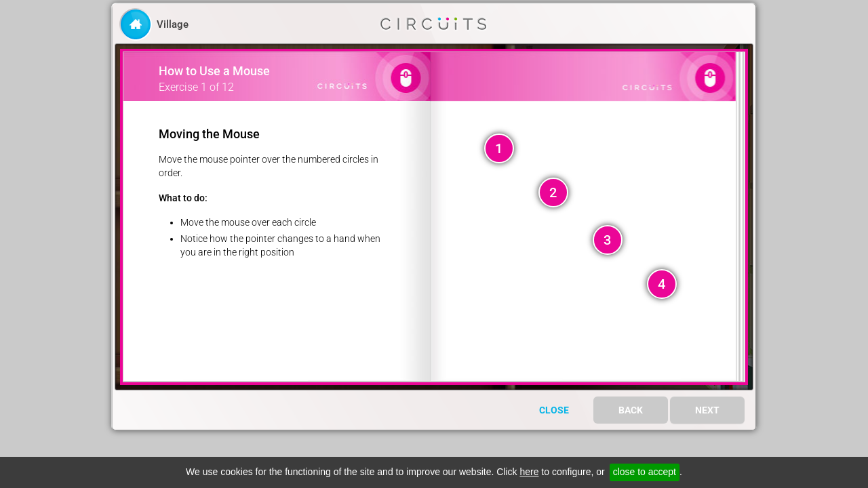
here (529, 472)
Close (554, 410)
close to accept (645, 472)
